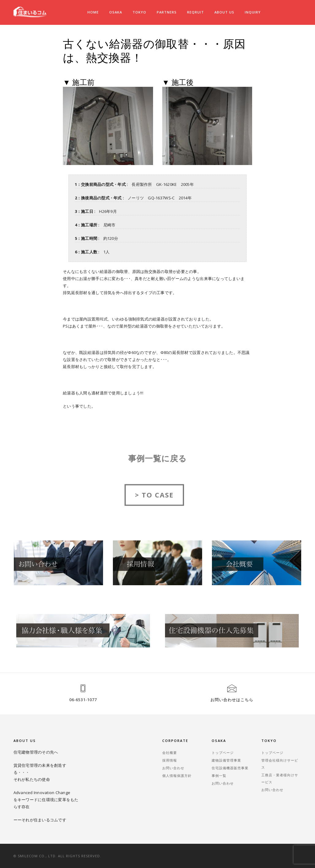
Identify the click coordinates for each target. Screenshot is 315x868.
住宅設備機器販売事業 (230, 768)
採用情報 (170, 760)
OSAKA (116, 12)
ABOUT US (224, 12)
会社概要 (170, 753)
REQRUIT (196, 12)
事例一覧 (219, 776)
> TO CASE (154, 501)
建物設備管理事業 (226, 760)
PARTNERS (167, 12)
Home (93, 12)
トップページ (223, 753)
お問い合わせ (173, 768)
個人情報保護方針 (177, 776)
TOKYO (139, 12)
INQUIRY (253, 12)
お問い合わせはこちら (232, 700)
